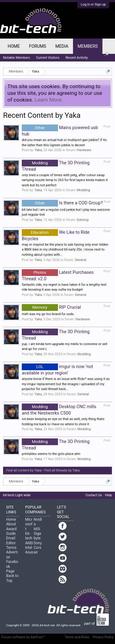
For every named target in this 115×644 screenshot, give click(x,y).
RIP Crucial (51, 307)
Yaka (38, 150)
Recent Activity (77, 58)
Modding (83, 190)
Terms (11, 548)
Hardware (84, 150)
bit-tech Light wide (17, 495)
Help (108, 495)
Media (62, 46)
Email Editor (11, 540)
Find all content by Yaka (24, 470)
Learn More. (49, 100)
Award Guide (11, 531)
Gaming (82, 220)
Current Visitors (48, 58)
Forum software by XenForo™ (23, 637)
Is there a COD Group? (62, 203)
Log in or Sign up (93, 4)
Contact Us (94, 495)
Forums (38, 46)
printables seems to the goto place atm (51, 454)
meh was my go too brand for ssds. (48, 314)
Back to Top (12, 578)
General (80, 260)
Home (14, 46)
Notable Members (17, 58)
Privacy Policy (103, 637)
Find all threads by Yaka (62, 470)
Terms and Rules (77, 637)
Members (88, 46)
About (11, 524)
